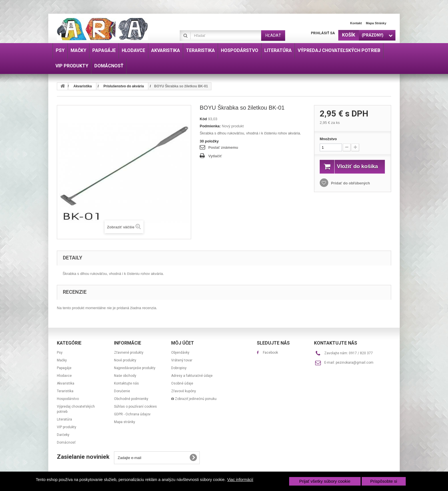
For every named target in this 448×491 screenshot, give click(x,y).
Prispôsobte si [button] (384, 481)
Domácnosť (66, 442)
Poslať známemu (223, 147)
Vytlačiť (215, 156)
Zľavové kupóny (184, 391)
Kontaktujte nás (126, 383)
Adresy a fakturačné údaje (192, 376)
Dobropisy (179, 368)
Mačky (62, 360)
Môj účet (183, 343)
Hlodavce (64, 376)
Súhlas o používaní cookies (135, 407)
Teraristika (65, 391)
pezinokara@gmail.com (355, 363)
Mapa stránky (376, 23)
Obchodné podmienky (131, 399)
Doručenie (122, 391)
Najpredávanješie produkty (135, 368)
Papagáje (64, 368)
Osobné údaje (182, 383)
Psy (60, 353)
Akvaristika (66, 383)
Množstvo (328, 139)
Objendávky (180, 353)
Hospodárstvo (68, 399)
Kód (203, 119)
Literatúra (64, 419)
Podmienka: (210, 126)
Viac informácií (240, 480)
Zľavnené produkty (129, 353)
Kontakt (356, 23)
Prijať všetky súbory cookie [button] (325, 481)
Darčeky (63, 435)
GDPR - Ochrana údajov (132, 414)
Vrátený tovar (182, 360)
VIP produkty (67, 427)
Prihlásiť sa (323, 33)
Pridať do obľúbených (350, 189)
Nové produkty (125, 360)
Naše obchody (125, 376)
